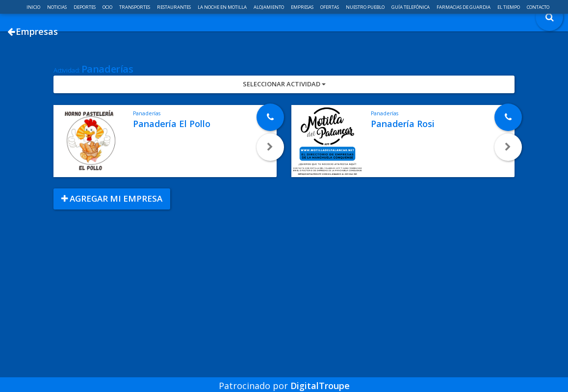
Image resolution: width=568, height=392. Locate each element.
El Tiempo (509, 7)
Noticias (57, 7)
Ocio (108, 7)
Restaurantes (174, 7)
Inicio (34, 7)
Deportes (85, 7)
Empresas (303, 7)
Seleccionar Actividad (284, 119)
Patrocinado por (284, 379)
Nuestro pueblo (366, 7)
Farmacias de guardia (464, 7)
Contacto (538, 7)
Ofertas (330, 7)
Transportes (135, 7)
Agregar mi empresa (112, 234)
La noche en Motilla (223, 7)
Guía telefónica (411, 7)
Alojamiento (269, 7)
